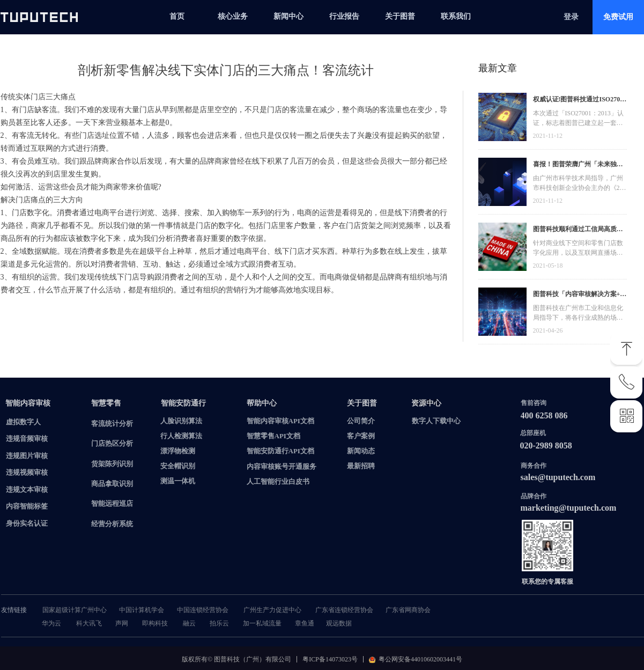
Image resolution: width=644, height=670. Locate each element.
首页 (177, 16)
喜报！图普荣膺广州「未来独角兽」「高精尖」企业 (578, 165)
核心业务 (233, 16)
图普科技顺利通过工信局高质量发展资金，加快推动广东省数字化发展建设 (578, 230)
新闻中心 (288, 16)
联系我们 (456, 16)
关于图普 (400, 16)
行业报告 (344, 16)
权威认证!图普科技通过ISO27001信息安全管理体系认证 (580, 101)
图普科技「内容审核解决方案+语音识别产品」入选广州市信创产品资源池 (580, 295)
